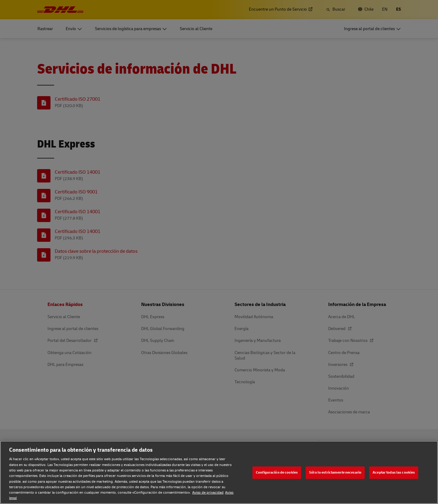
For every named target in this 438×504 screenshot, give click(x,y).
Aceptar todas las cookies (394, 473)
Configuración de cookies (277, 473)
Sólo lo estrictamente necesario (335, 473)
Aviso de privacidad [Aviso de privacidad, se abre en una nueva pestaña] (208, 493)
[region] (219, 472)
